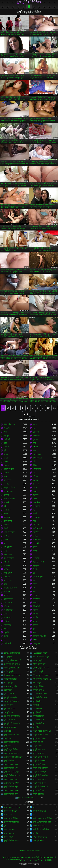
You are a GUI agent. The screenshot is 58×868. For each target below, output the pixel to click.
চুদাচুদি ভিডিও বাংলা (11, 790)
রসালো (35, 625)
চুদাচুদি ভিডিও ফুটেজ (41, 787)
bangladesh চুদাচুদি (40, 653)
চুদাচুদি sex (8, 731)
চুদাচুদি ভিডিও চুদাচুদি (40, 768)
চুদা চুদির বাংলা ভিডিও (12, 716)
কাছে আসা (8, 521)
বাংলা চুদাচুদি (9, 837)
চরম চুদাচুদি (8, 690)
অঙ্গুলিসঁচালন (10, 488)
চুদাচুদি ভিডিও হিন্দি (11, 794)
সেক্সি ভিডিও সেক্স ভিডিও (42, 818)
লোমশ (6, 495)
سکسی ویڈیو (25, 860)
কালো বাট (36, 603)
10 (48, 408)
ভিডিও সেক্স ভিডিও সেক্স (42, 822)
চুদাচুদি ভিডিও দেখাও (12, 783)
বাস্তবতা (7, 566)
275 (26, 414)
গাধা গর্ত (7, 592)
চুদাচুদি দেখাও (38, 746)
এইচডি (35, 480)
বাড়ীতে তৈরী (38, 528)
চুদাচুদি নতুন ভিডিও (11, 750)
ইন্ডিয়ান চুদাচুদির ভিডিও (41, 675)
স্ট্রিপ (5, 506)
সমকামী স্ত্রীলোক (10, 499)
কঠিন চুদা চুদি (9, 683)
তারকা (35, 547)
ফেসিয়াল (36, 525)
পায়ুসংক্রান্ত (37, 469)
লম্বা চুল (35, 610)
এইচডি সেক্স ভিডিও (40, 837)
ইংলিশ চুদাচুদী (9, 672)
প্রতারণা (36, 595)
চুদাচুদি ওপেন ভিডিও (40, 735)
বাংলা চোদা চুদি (9, 833)
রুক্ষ (34, 592)
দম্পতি (6, 536)
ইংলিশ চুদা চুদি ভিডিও (12, 664)
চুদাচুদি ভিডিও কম (39, 764)
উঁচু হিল (35, 569)
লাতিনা (6, 562)
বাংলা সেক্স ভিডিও (40, 811)
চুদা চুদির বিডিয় (10, 720)
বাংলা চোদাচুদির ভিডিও (13, 807)
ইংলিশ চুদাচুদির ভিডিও (41, 668)
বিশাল (35, 640)
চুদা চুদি (35, 833)
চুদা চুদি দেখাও (9, 694)
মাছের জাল (8, 618)
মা (5, 543)
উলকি (6, 528)
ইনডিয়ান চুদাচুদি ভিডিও (13, 675)
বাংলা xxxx (8, 815)
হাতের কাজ (37, 540)
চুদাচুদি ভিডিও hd (39, 761)
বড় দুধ (6, 436)
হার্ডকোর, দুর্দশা (38, 577)
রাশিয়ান (7, 569)
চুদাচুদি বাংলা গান (39, 750)
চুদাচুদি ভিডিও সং (39, 790)
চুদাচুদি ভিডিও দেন (39, 783)
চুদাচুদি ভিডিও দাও (11, 779)
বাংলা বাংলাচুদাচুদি (11, 811)
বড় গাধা (7, 629)
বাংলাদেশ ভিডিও (39, 826)
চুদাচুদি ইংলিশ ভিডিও (12, 735)
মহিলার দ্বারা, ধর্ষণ (11, 588)
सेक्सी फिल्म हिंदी (15, 860)
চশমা (6, 614)
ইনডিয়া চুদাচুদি (38, 672)
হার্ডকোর (36, 432)
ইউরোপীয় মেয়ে (10, 424)
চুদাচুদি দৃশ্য (8, 746)
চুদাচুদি (35, 807)
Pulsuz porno (7, 857)
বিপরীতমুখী (8, 610)
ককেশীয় (36, 532)
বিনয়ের (7, 484)
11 (54, 408)
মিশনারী (35, 447)
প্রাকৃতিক (36, 484)
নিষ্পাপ (6, 447)
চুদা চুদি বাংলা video (40, 694)
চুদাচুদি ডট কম (38, 742)
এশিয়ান (35, 476)
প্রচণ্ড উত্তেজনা (38, 562)
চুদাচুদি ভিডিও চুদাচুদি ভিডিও (13, 772)
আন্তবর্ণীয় (36, 502)
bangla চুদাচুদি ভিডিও (12, 653)
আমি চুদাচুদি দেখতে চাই (13, 660)
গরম (6, 476)
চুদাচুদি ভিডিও (9, 761)
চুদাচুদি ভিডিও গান (11, 768)
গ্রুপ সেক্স (36, 558)
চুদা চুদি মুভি (8, 705)
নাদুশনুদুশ (36, 566)
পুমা (34, 629)
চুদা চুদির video (9, 709)
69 (34, 588)
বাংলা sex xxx (9, 829)
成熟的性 (48, 860)
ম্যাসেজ (7, 595)
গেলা (6, 636)
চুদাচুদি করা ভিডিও (39, 738)
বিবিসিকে (7, 510)
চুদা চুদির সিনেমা (10, 727)
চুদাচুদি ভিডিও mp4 (11, 764)
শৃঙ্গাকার (7, 465)
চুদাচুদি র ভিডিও (39, 794)
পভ (34, 510)
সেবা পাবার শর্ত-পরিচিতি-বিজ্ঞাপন (29, 851)
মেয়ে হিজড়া (8, 599)
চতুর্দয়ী (6, 632)
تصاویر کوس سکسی (37, 860)
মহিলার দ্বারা (37, 458)
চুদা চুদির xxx (37, 709)
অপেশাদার (8, 480)
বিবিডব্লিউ (36, 606)
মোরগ (6, 540)
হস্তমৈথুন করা (9, 469)
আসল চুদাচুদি (38, 660)
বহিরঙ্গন (7, 517)
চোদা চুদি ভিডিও (39, 841)
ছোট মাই (7, 439)
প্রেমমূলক (36, 644)
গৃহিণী (6, 551)
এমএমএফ (8, 547)
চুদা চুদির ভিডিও (39, 720)
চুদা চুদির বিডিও (38, 716)
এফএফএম (8, 554)
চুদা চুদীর (36, 727)
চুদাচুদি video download (42, 731)
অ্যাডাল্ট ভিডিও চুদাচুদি (41, 657)
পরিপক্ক (7, 606)
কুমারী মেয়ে (37, 454)
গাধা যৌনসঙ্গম (9, 532)
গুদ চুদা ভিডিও (38, 686)
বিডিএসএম (8, 573)
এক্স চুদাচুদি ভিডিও (11, 679)
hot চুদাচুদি (8, 657)
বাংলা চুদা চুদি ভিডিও (12, 822)
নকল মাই (7, 625)
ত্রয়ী (34, 462)
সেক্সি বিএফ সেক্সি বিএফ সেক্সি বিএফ (42, 829)
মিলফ (6, 454)
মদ (34, 580)
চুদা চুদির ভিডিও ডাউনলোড (13, 724)
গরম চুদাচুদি (37, 683)
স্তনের (35, 621)
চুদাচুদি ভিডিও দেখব (40, 779)
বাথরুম (35, 614)
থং (34, 573)
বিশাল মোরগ (9, 491)
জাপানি (7, 502)
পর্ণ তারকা (36, 506)
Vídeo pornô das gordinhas (22, 857)
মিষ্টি (34, 521)
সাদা (34, 443)
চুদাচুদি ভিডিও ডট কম (12, 775)
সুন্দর (6, 458)
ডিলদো (35, 536)
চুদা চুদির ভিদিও (38, 724)
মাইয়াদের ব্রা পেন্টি (39, 636)
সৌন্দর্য (6, 462)
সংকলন (35, 495)
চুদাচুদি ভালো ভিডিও (40, 757)
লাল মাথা (36, 517)
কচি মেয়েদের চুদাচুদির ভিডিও (42, 679)
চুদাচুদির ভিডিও (29, 2)
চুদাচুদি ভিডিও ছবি (39, 772)
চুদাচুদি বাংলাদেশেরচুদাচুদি (13, 757)
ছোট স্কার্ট (7, 644)
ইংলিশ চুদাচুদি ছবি (39, 664)
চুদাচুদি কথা (8, 738)
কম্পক (35, 554)
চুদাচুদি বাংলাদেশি (39, 753)
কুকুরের (35, 439)
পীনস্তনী (7, 428)
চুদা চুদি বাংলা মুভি (11, 698)
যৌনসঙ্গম (36, 599)
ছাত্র (5, 584)
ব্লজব (35, 424)
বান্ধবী (35, 514)
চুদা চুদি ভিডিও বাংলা (12, 701)
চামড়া (6, 514)
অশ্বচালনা (36, 436)
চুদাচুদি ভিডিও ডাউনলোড (42, 775)
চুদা (34, 815)
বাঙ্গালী (35, 618)
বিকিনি (6, 621)
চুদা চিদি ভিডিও (38, 690)
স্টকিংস (35, 465)
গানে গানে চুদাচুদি (10, 686)
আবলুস (36, 551)
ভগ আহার (8, 580)
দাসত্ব (35, 584)
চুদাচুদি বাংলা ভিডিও (11, 753)
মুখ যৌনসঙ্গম (9, 558)
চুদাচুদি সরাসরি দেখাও (26, 798)
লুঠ (5, 450)
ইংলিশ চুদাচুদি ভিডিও (12, 668)
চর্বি (5, 640)
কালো (35, 491)
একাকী (35, 499)
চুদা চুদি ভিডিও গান (40, 698)
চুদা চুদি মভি (37, 701)
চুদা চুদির (36, 705)
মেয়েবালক (8, 603)
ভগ (34, 428)
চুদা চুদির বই (37, 712)
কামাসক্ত (36, 488)
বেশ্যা (35, 473)
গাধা (5, 432)
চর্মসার (6, 525)
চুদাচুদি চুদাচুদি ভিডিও (12, 742)
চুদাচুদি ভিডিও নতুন (11, 787)
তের (34, 450)
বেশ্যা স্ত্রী (36, 543)
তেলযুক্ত (7, 577)
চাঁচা (5, 443)
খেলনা (6, 473)
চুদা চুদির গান (9, 712)
